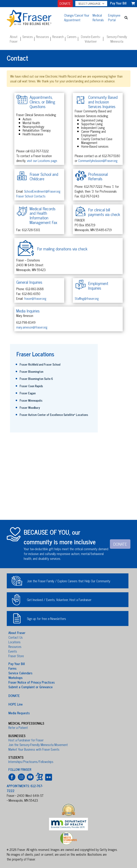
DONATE (65, 3)
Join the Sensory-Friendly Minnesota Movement (38, 745)
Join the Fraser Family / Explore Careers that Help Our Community (69, 581)
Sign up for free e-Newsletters (46, 618)
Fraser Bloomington (31, 371)
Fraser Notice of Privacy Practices (31, 682)
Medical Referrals (98, 17)
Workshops (15, 678)
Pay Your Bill (17, 664)
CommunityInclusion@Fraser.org (98, 161)
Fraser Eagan (28, 393)
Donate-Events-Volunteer (91, 39)
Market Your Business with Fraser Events (34, 749)
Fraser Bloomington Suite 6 (36, 379)
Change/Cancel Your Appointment (77, 17)
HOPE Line (16, 704)
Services (28, 37)
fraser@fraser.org (35, 298)
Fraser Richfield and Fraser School (40, 364)
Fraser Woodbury (30, 408)
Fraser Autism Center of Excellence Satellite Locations (54, 415)
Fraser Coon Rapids (31, 386)
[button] (126, 18)
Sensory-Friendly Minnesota (117, 39)
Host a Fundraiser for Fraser (26, 740)
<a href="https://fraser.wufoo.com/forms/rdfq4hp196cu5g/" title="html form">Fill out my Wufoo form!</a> (69, 478)
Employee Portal (114, 17)
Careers (72, 37)
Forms (12, 668)
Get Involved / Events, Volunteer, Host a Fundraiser (59, 600)
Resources (43, 37)
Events (13, 651)
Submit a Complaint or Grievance (31, 687)
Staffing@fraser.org (87, 298)
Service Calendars (20, 673)
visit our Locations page (42, 161)
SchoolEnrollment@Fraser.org (42, 191)
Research (58, 37)
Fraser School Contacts (31, 196)
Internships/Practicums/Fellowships (31, 762)
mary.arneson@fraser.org (32, 327)
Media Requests (19, 713)
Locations (14, 642)
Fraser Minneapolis (31, 400)
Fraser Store (16, 656)
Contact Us (16, 637)
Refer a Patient (18, 727)
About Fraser (14, 39)
